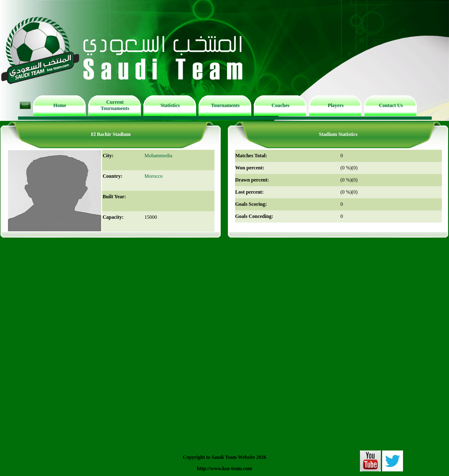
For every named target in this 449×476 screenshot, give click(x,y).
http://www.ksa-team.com (224, 468)
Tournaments (225, 105)
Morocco (153, 176)
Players (336, 105)
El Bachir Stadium (111, 134)
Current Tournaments (115, 105)
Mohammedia (158, 156)
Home (60, 105)
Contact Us (391, 105)
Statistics (170, 105)
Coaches (281, 105)
